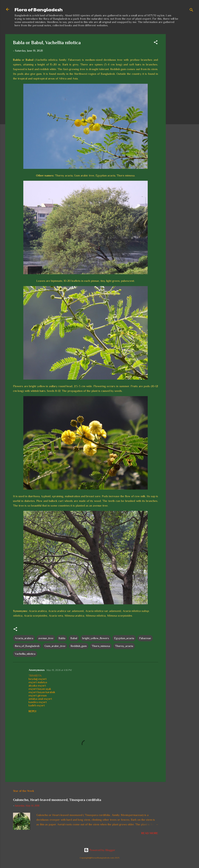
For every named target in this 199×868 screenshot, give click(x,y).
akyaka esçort (37, 685)
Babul (74, 638)
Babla (62, 638)
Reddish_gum (79, 646)
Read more (150, 833)
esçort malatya (38, 682)
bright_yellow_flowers (96, 638)
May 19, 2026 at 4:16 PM (59, 670)
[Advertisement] (181, 93)
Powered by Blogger (100, 850)
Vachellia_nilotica (25, 654)
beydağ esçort (38, 679)
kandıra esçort (38, 702)
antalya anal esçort (40, 699)
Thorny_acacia (124, 646)
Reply (33, 711)
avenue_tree (46, 638)
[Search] (191, 11)
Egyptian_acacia (124, 638)
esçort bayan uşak (40, 689)
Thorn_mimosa (101, 646)
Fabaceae (145, 638)
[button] (156, 43)
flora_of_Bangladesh (27, 646)
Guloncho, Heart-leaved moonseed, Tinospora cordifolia (57, 800)
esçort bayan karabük (42, 692)
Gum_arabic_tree (55, 646)
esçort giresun (38, 695)
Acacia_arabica (24, 638)
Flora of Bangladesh (39, 9)
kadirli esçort (37, 705)
